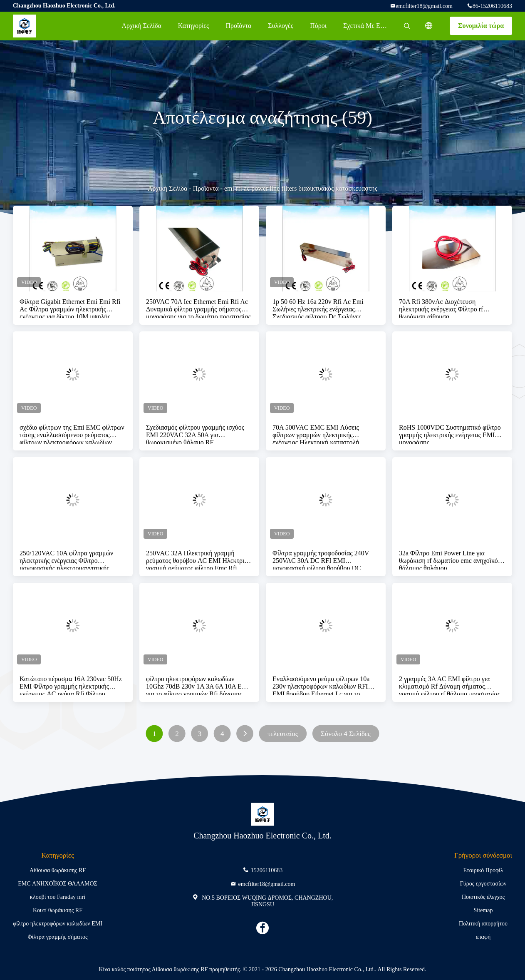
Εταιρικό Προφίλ (483, 870)
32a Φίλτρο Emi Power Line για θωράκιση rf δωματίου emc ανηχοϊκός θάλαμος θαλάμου (450, 560)
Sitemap (483, 910)
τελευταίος (283, 734)
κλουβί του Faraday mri (58, 897)
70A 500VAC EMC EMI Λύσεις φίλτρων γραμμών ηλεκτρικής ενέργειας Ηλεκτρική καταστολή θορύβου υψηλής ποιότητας (316, 434)
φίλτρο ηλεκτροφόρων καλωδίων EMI (58, 924)
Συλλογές (281, 26)
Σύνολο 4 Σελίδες (346, 734)
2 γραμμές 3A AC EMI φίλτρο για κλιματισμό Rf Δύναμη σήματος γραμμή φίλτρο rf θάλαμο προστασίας (449, 685)
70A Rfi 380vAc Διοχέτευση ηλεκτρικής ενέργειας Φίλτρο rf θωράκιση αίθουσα (441, 308)
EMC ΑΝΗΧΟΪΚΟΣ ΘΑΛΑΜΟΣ (57, 884)
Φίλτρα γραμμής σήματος (57, 937)
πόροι (318, 26)
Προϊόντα (238, 26)
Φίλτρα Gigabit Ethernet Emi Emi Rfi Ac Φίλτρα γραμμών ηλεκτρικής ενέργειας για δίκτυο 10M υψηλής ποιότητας (70, 308)
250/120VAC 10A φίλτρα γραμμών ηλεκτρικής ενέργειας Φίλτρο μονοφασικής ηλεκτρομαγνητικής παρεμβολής (66, 560)
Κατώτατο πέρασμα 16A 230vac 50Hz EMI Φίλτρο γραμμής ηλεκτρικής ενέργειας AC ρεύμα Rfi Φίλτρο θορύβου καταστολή (71, 685)
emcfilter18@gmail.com (424, 6)
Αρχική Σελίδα (141, 26)
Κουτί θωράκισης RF (58, 910)
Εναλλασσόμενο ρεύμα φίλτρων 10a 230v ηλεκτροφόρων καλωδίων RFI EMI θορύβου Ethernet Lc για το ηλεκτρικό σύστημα (321, 685)
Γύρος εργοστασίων (483, 884)
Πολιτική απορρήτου (483, 924)
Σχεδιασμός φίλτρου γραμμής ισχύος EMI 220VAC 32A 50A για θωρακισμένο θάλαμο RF (195, 434)
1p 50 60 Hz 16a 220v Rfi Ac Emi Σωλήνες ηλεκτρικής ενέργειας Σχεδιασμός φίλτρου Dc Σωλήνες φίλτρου (318, 308)
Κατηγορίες (194, 26)
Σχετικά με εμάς (367, 26)
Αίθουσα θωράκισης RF (58, 870)
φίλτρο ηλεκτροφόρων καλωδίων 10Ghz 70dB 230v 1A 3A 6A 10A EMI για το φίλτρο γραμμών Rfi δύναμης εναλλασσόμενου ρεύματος (198, 685)
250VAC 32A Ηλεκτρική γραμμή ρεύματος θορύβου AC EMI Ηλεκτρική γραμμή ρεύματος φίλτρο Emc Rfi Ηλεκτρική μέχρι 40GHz (199, 560)
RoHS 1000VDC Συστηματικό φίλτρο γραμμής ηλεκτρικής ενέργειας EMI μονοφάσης (450, 434)
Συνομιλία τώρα (481, 26)
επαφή (483, 937)
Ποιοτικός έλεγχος (483, 897)
